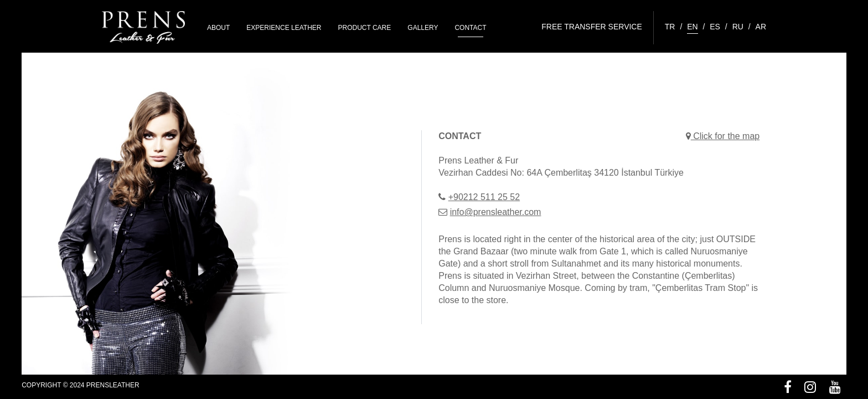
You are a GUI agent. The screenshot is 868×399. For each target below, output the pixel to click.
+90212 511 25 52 (484, 197)
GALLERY (423, 28)
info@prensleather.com (496, 212)
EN (692, 27)
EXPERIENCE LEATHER (284, 28)
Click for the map (723, 136)
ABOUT (218, 28)
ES (715, 27)
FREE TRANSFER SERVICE (592, 27)
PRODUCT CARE (365, 28)
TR (670, 27)
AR (761, 27)
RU (738, 27)
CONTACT (470, 28)
